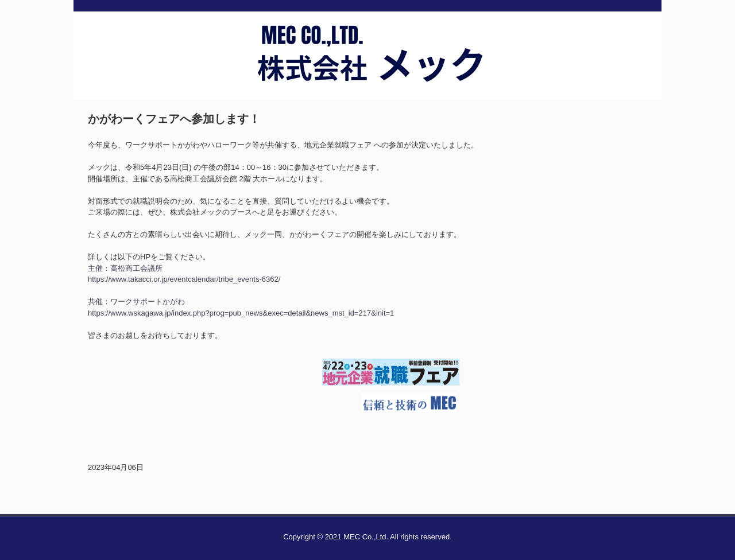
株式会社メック (367, 76)
